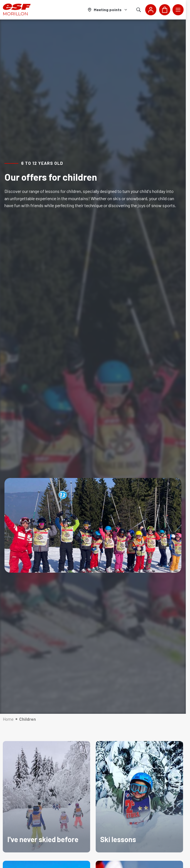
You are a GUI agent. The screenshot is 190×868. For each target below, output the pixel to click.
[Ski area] (108, 10)
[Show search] (139, 10)
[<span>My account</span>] (151, 10)
